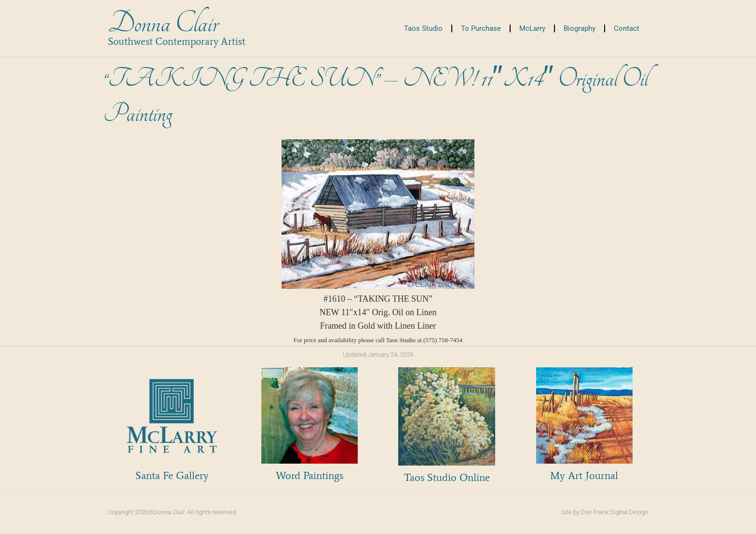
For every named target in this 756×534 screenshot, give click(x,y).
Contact (627, 28)
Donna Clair (163, 23)
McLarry (532, 28)
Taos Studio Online (447, 477)
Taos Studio (423, 28)
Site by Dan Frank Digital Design (605, 512)
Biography (580, 28)
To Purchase (481, 28)
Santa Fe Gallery (172, 475)
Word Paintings (310, 475)
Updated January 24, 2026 (378, 354)
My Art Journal (584, 475)
